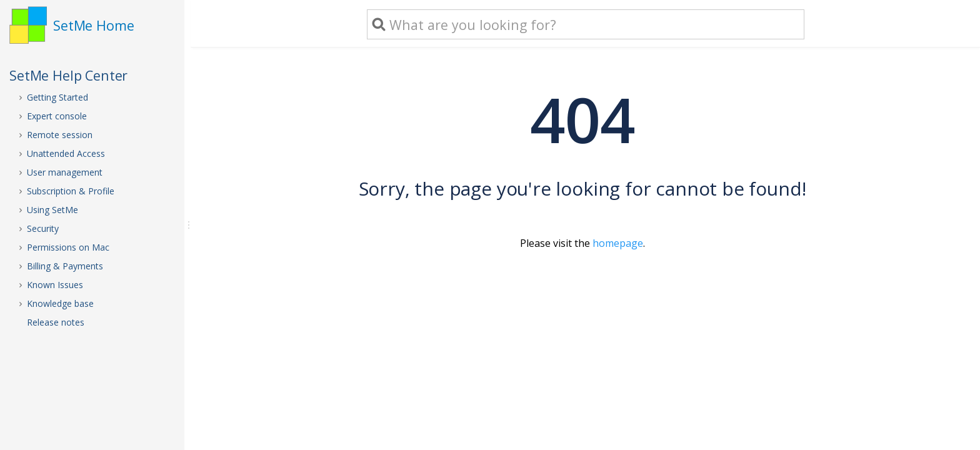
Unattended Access (66, 153)
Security (43, 228)
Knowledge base (60, 303)
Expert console (57, 116)
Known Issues (55, 285)
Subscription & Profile (71, 191)
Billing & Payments (65, 266)
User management (65, 172)
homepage (618, 243)
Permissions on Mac (68, 247)
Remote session (60, 135)
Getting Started (57, 97)
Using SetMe (52, 210)
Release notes (56, 322)
